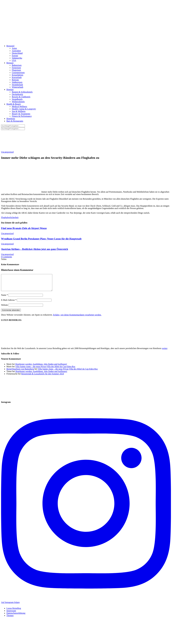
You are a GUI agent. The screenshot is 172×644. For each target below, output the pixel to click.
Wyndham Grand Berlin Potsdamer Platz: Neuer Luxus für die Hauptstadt (41, 239)
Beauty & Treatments (21, 114)
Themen (10, 619)
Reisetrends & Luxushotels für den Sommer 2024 (43, 377)
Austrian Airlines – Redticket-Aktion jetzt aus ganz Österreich (35, 249)
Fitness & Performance (22, 116)
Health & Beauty (14, 104)
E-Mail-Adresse (9, 303)
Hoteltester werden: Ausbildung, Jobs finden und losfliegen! (41, 367)
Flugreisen (16, 70)
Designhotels (17, 94)
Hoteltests (11, 119)
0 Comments (7, 257)
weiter (165, 352)
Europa (15, 56)
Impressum (11, 614)
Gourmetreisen (18, 73)
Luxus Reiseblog (14, 611)
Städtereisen (17, 82)
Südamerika (17, 58)
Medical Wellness (19, 106)
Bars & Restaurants (15, 121)
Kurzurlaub (17, 77)
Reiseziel (10, 46)
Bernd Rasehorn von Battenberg (20, 372)
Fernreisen (16, 68)
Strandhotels (17, 99)
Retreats (15, 80)
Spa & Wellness (19, 111)
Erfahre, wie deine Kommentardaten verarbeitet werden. (77, 318)
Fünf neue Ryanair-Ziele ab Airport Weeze (24, 228)
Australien (16, 51)
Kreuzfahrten (17, 75)
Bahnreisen (17, 65)
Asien (14, 48)
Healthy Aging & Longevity (24, 109)
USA (14, 60)
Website (5, 308)
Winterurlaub (18, 87)
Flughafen (5, 217)
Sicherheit (14, 217)
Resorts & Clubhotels (21, 97)
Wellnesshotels (18, 102)
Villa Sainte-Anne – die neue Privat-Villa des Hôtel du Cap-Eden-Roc (45, 370)
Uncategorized (7, 152)
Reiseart (10, 63)
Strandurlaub (17, 85)
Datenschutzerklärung (16, 616)
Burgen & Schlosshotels (22, 92)
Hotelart (10, 89)
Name (4, 298)
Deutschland (17, 53)
